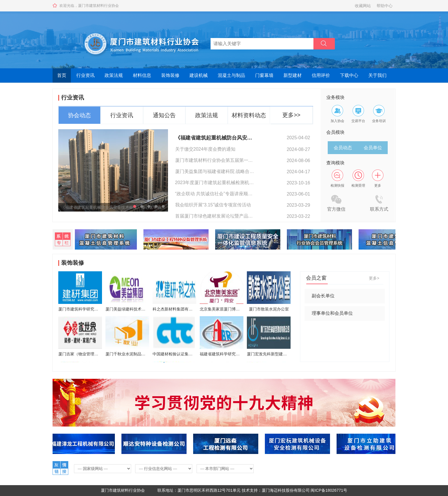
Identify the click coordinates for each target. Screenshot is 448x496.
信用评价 (321, 75)
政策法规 (114, 75)
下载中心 (349, 75)
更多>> (291, 115)
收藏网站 (363, 6)
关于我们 (377, 75)
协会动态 (79, 115)
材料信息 (142, 75)
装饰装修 (170, 75)
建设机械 (199, 75)
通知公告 (164, 115)
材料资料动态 (249, 115)
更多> (374, 278)
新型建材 (293, 75)
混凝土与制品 (231, 75)
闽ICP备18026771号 (329, 490)
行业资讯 (85, 75)
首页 (62, 75)
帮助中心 (385, 6)
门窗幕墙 (264, 75)
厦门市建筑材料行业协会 (123, 490)
